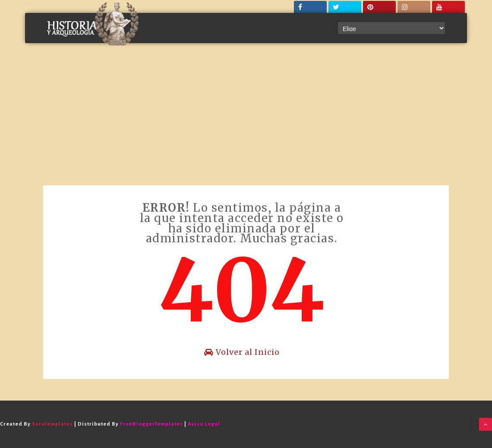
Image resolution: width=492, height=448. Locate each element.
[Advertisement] (246, 121)
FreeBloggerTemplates (151, 424)
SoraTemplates (52, 424)
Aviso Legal (204, 424)
